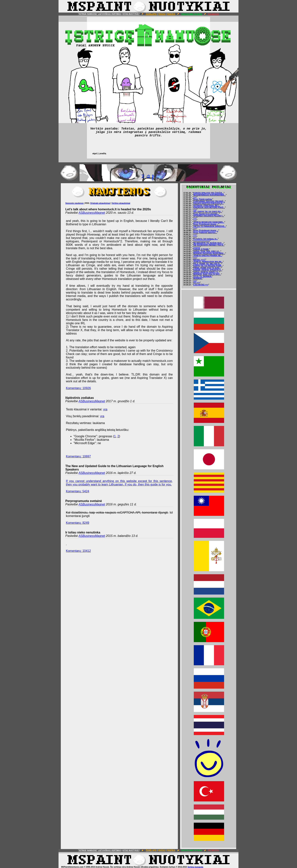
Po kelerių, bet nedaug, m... (206, 239)
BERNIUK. (198, 278)
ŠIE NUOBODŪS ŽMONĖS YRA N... (209, 245)
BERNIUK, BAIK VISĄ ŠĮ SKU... (207, 274)
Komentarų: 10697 (78, 456)
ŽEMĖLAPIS (151, 14)
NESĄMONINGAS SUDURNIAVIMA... (210, 195)
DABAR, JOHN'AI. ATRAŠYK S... (208, 270)
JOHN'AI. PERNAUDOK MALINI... (208, 262)
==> (195, 197)
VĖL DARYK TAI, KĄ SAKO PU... (208, 212)
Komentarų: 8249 (78, 523)
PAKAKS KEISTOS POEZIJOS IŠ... (209, 203)
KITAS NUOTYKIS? (131, 14)
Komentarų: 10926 (78, 388)
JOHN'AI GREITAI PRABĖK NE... (208, 256)
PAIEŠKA (171, 14)
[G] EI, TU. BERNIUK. (203, 276)
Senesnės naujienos (74, 203)
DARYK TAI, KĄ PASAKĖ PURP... (208, 266)
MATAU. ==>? (199, 260)
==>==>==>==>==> (202, 241)
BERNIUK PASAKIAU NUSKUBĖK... (209, 253)
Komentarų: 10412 (78, 551)
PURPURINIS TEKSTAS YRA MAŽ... (209, 201)
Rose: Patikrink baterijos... (205, 233)
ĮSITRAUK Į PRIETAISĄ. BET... (207, 205)
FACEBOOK (214, 14)
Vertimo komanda (195, 867)
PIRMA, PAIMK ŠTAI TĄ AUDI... (207, 268)
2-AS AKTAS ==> (201, 285)
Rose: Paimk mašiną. (203, 199)
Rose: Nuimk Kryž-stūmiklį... (206, 214)
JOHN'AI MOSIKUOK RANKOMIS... (209, 222)
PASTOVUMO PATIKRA (192, 14)
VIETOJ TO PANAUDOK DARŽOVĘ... (210, 226)
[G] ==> (197, 283)
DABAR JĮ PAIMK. (201, 249)
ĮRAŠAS (162, 14)
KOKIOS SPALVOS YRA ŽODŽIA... (209, 193)
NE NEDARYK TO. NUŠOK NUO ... (209, 243)
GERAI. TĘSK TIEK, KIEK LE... (207, 251)
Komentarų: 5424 (78, 491)
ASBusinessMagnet (92, 213)
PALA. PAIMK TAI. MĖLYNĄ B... (207, 264)
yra (105, 409)
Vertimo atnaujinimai (121, 203)
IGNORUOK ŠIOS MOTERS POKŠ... (209, 208)
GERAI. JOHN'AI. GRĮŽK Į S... (206, 272)
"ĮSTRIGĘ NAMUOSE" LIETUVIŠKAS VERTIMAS (100, 14)
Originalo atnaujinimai (100, 203)
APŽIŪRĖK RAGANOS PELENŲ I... (209, 216)
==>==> (197, 247)
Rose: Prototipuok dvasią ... (206, 224)
